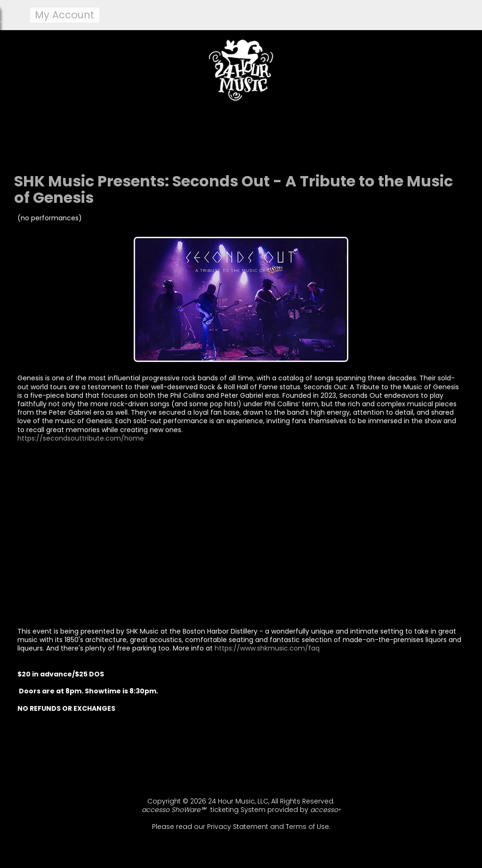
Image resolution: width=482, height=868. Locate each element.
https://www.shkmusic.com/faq (267, 648)
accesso (325, 810)
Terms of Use (307, 827)
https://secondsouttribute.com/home (81, 438)
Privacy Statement (238, 827)
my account (64, 15)
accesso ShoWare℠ (174, 810)
